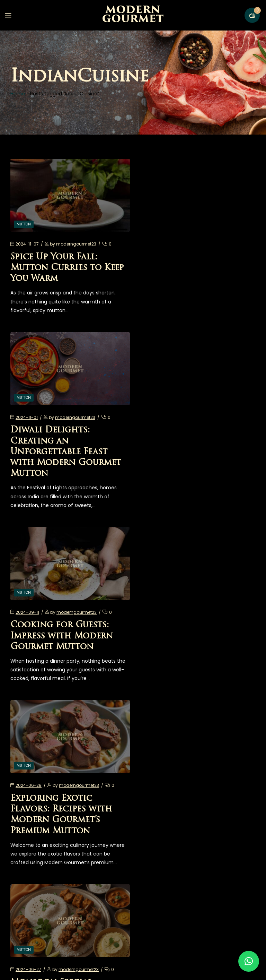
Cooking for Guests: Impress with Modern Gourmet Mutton (62, 461)
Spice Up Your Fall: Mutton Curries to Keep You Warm (67, 267)
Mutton (24, 223)
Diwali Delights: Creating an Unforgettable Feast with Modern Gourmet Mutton (193, 278)
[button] (249, 961)
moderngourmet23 (76, 243)
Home (18, 94)
